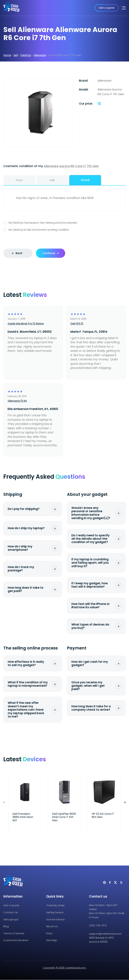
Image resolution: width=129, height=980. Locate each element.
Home (7, 55)
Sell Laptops (11, 919)
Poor (19, 180)
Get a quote (107, 8)
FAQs (49, 933)
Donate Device (55, 919)
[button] (125, 802)
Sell (16, 55)
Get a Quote (11, 905)
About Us (52, 926)
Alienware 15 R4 (17, 401)
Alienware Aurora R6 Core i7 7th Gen (71, 166)
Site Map (52, 940)
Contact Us (11, 912)
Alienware (40, 55)
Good (85, 180)
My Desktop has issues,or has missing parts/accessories (64, 223)
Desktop (26, 55)
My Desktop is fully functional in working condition (64, 230)
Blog (6, 926)
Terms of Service (14, 933)
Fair (52, 180)
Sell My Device (55, 912)
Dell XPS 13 (77, 324)
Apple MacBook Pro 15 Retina (26, 324)
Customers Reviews (16, 940)
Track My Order (55, 905)
